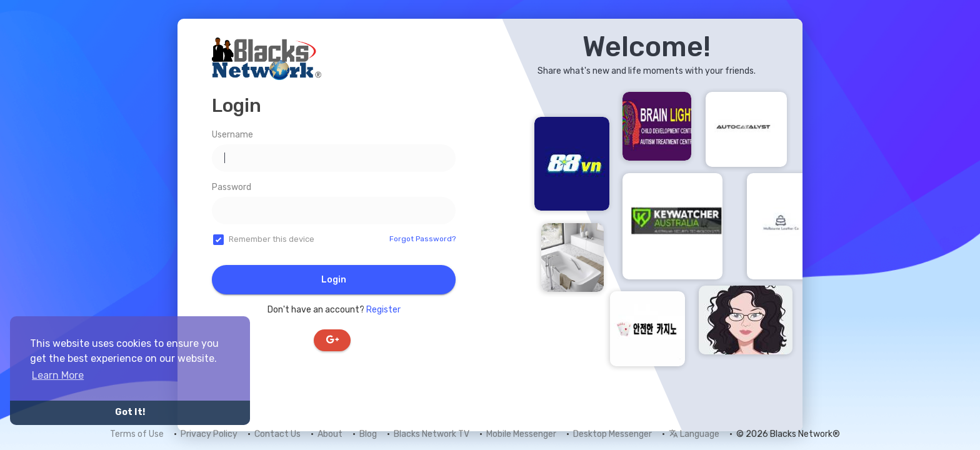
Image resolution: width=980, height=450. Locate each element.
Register (383, 310)
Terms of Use (137, 434)
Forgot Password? (422, 239)
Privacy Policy (209, 434)
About (330, 434)
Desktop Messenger (612, 434)
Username (232, 135)
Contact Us (277, 434)
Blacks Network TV (432, 434)
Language (694, 434)
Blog (368, 434)
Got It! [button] (130, 412)
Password (232, 187)
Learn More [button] (58, 375)
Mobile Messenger (521, 434)
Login (334, 280)
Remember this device (272, 239)
